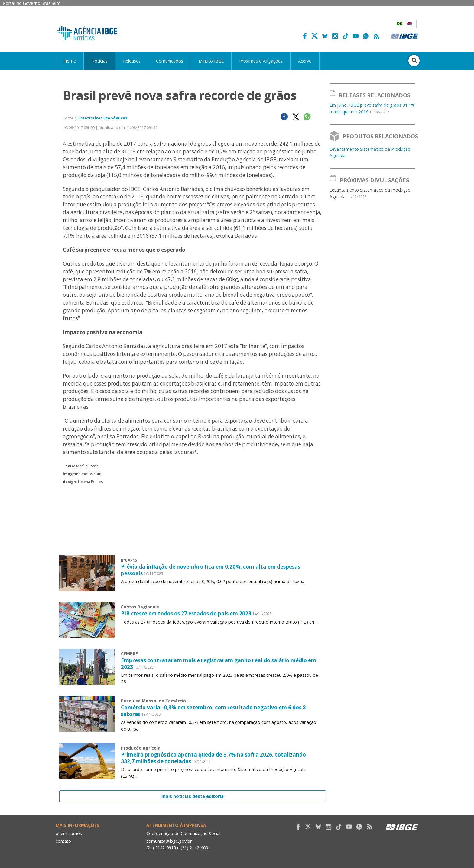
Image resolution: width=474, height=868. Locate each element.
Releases (132, 61)
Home (70, 61)
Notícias (99, 61)
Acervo (305, 61)
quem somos (69, 833)
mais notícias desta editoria (193, 796)
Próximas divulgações (261, 61)
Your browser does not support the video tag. (193, 556)
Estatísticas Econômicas (103, 118)
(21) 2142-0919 (161, 847)
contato (64, 840)
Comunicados (170, 61)
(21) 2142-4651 (196, 847)
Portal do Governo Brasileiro (32, 3)
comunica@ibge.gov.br (169, 840)
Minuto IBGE (211, 61)
